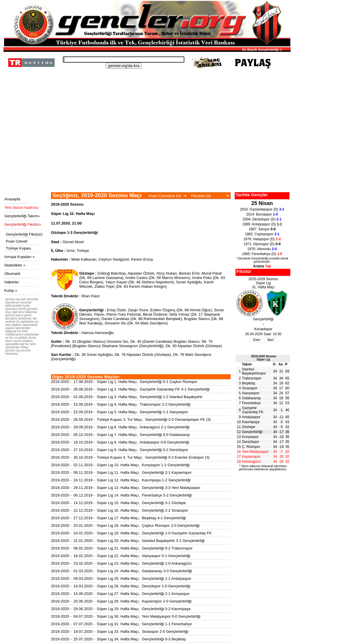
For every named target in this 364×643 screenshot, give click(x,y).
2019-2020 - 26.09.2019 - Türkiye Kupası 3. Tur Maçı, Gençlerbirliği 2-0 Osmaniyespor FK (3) (131, 419)
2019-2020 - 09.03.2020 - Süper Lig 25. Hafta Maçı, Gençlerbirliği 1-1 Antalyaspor (121, 578)
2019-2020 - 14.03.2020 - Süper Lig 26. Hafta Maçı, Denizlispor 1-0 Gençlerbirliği (121, 586)
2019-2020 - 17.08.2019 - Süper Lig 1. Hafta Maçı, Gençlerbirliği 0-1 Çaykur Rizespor (124, 382)
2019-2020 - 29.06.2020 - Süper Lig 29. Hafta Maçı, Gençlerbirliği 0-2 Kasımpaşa (121, 609)
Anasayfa (12, 199)
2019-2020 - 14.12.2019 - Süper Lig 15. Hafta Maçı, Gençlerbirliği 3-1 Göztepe (118, 503)
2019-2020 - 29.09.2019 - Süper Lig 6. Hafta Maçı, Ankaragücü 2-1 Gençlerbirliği (120, 427)
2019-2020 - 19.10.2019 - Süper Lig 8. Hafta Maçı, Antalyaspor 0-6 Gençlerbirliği (120, 442)
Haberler (12, 282)
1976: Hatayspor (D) (262, 239)
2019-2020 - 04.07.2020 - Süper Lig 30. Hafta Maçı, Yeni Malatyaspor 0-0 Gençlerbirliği (126, 616)
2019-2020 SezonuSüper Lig (264, 358)
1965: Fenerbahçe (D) (262, 254)
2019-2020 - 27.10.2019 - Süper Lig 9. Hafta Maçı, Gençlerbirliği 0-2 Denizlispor (120, 450)
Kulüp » (11, 290)
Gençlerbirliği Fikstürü (24, 234)
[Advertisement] (146, 149)
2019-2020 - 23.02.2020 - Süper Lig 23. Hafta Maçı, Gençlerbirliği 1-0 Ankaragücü (121, 563)
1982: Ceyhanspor (262, 234)
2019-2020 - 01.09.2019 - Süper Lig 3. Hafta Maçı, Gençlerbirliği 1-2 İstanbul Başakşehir (127, 397)
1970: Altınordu (262, 249)
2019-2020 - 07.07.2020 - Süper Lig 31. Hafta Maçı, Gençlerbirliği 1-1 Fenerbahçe (121, 624)
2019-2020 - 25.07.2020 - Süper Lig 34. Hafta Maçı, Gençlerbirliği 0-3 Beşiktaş (118, 639)
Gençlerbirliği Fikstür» (23, 224)
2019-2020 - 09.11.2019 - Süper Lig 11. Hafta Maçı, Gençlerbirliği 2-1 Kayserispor (121, 472)
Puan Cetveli (17, 241)
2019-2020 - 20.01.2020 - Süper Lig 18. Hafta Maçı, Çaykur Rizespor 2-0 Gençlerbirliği (125, 525)
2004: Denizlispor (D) (262, 219)
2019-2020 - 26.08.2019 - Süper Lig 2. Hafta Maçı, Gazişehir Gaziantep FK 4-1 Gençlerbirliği (130, 389)
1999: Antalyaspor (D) (262, 224)
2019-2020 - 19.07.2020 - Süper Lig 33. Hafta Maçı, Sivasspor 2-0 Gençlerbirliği (120, 631)
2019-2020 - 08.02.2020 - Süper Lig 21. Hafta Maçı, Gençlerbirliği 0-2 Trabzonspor (122, 548)
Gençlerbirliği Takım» (22, 216)
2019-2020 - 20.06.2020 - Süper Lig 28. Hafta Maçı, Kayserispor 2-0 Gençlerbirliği (121, 601)
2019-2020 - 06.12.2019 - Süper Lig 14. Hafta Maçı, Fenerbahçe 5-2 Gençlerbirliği (121, 495)
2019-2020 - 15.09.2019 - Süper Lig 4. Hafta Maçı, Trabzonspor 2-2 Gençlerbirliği (121, 404)
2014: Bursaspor (262, 214)
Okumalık (12, 274)
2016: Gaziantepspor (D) (262, 209)
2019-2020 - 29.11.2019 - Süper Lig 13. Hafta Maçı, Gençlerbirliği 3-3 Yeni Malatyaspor (126, 488)
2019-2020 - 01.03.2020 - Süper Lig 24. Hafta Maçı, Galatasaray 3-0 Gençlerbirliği (121, 571)
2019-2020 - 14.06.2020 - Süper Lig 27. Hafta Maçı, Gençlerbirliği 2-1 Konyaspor (120, 594)
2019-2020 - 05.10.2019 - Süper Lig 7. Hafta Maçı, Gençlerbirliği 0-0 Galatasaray (120, 435)
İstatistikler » (15, 265)
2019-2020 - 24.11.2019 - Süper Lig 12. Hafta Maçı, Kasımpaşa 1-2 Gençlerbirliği (121, 480)
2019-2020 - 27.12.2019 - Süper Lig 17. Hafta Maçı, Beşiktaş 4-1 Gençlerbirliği (118, 518)
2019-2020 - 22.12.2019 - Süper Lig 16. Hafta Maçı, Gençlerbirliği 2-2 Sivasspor (120, 510)
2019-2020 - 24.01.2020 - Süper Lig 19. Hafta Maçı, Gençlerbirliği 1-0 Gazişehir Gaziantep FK (131, 533)
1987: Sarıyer (262, 229)
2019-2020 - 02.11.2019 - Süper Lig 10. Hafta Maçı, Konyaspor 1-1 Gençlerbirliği (120, 465)
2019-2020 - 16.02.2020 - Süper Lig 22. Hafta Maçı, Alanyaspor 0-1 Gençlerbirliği (121, 556)
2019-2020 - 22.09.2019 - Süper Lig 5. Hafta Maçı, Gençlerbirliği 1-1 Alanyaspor (120, 412)
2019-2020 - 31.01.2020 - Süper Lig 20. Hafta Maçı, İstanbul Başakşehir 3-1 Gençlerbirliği (128, 541)
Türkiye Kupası (18, 248)
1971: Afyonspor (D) (262, 244)
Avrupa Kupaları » (20, 257)
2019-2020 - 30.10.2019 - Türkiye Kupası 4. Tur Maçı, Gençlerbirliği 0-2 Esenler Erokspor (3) (130, 457)
